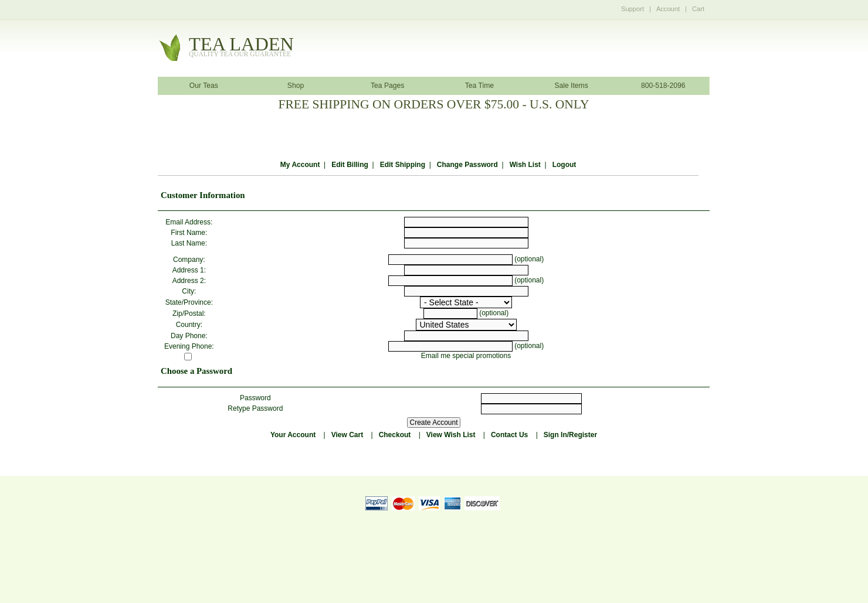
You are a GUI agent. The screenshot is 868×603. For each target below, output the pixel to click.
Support (633, 9)
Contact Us (509, 435)
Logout (564, 165)
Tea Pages (387, 86)
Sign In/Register (570, 435)
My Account (300, 165)
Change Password (467, 165)
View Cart (347, 435)
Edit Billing (350, 165)
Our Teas (204, 86)
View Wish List (451, 435)
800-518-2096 (663, 86)
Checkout (395, 435)
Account (668, 9)
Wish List (525, 165)
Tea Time (479, 86)
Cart (698, 9)
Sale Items (571, 86)
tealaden (241, 47)
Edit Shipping (403, 165)
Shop (296, 86)
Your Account (293, 435)
